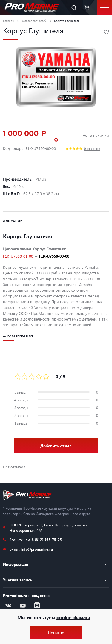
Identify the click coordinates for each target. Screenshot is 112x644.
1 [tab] (56, 140)
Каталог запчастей (34, 21)
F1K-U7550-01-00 (18, 256)
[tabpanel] (56, 77)
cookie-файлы (73, 617)
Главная (8, 21)
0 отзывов (92, 148)
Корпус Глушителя (67, 21)
